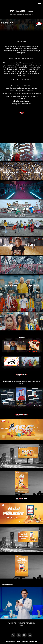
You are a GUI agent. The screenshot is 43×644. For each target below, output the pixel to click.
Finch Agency (11, 641)
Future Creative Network (29, 641)
